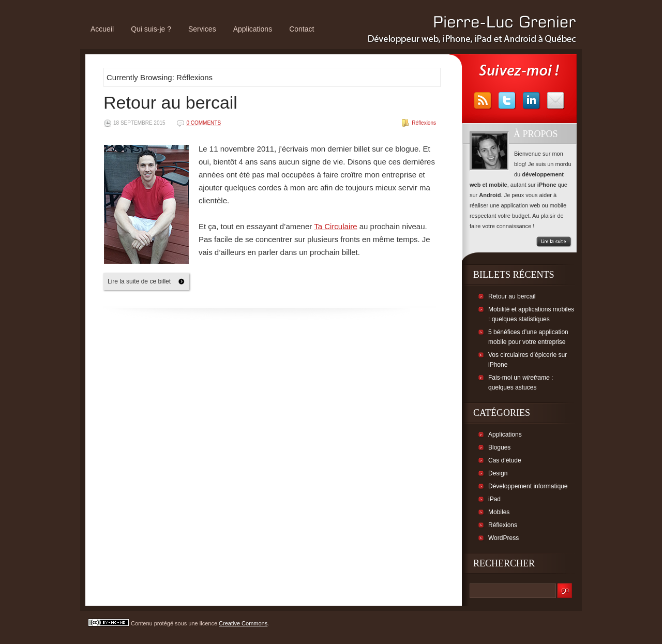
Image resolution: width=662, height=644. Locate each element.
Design (498, 473)
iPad (494, 499)
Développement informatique (528, 486)
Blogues (499, 447)
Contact (302, 29)
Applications (253, 29)
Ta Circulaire (335, 226)
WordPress (503, 538)
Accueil (102, 29)
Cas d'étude (505, 460)
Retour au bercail (170, 102)
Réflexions (424, 123)
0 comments (204, 123)
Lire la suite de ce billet (139, 281)
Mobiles (499, 512)
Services (202, 29)
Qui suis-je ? (151, 29)
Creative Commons (243, 623)
